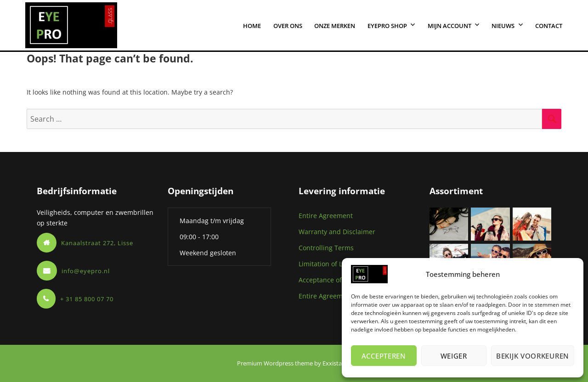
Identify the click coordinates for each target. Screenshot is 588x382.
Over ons (288, 26)
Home (252, 26)
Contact (549, 26)
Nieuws (503, 26)
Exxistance (337, 363)
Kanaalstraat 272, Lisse (97, 243)
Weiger (454, 356)
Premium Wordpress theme (275, 363)
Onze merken (335, 26)
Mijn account (449, 26)
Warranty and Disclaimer (337, 232)
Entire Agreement (326, 216)
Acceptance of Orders (332, 280)
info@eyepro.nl (86, 271)
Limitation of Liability (331, 264)
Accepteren (384, 356)
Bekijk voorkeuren (533, 356)
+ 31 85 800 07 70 (87, 299)
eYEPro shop (387, 26)
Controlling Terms (326, 248)
